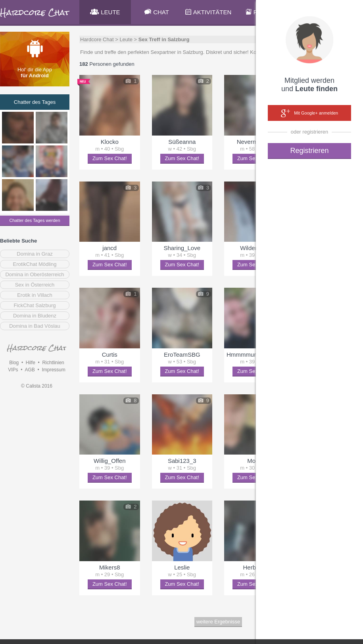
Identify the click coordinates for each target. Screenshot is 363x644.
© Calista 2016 (37, 386)
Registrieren (309, 151)
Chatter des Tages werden (35, 220)
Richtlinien (53, 363)
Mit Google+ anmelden (309, 113)
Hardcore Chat (97, 39)
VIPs (13, 370)
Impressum (53, 370)
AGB (30, 370)
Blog (14, 363)
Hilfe (31, 363)
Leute (126, 39)
